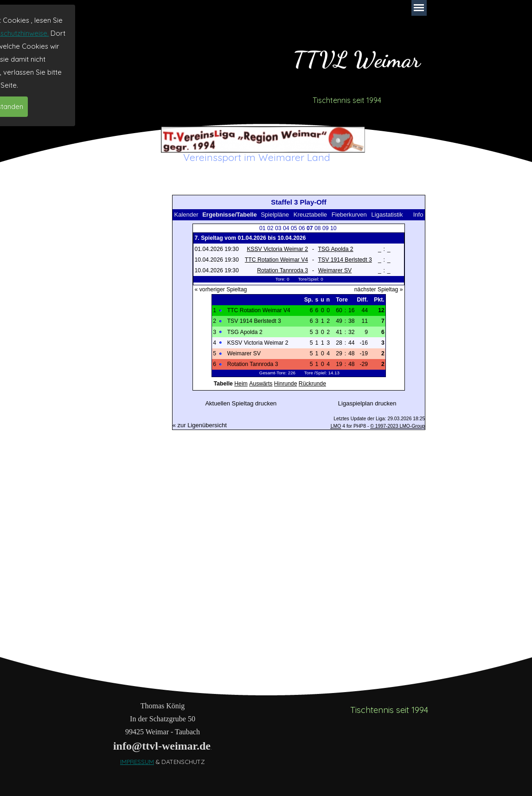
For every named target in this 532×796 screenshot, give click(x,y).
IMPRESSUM (137, 762)
